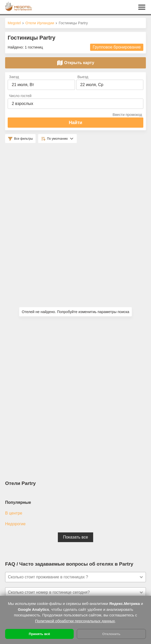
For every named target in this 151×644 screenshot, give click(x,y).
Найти (76, 123)
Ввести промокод (127, 115)
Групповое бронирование (117, 47)
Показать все (75, 537)
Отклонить (111, 634)
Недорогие (15, 524)
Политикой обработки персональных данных (75, 621)
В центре (14, 513)
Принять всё (40, 634)
